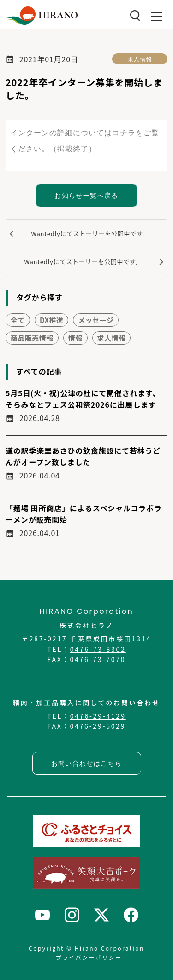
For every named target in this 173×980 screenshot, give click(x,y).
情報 (75, 338)
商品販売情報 (32, 338)
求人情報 (140, 59)
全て (18, 320)
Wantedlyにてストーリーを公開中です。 (90, 233)
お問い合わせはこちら (87, 763)
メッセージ (96, 320)
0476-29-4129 (98, 716)
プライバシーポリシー (89, 957)
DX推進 (51, 320)
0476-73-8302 (98, 649)
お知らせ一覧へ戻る (86, 196)
